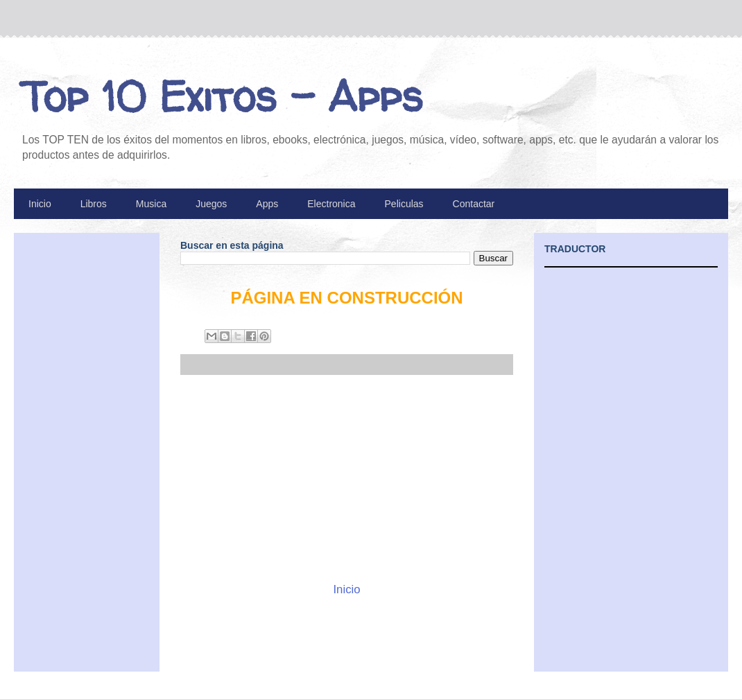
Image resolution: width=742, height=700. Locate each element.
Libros (94, 204)
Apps (267, 204)
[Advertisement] (347, 478)
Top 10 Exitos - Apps (222, 96)
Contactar (474, 204)
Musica (151, 204)
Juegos (211, 204)
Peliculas (404, 204)
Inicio (40, 204)
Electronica (331, 204)
